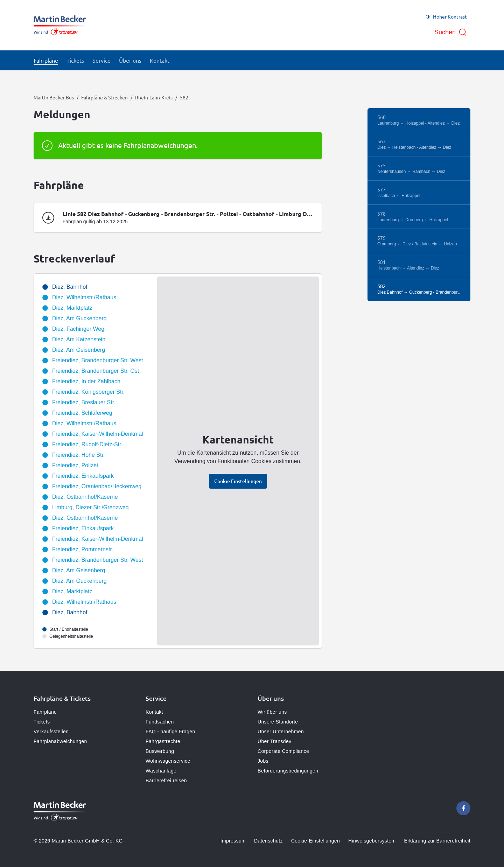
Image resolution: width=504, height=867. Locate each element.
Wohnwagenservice (168, 761)
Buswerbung (160, 751)
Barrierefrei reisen (166, 781)
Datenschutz (268, 841)
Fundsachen (160, 722)
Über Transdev (274, 741)
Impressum (233, 841)
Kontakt (154, 712)
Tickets (42, 722)
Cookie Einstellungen (238, 481)
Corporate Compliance (283, 751)
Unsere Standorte (278, 722)
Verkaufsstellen (51, 732)
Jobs (263, 761)
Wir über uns (272, 712)
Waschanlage (161, 771)
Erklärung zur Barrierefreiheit (437, 841)
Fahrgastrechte (163, 741)
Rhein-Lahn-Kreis (154, 97)
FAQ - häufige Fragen (170, 732)
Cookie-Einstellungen (316, 841)
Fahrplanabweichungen (60, 741)
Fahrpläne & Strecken (104, 97)
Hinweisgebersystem (372, 841)
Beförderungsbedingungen (288, 771)
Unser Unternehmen (281, 732)
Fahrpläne (45, 712)
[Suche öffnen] (451, 32)
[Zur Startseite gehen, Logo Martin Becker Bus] (60, 25)
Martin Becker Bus (54, 97)
